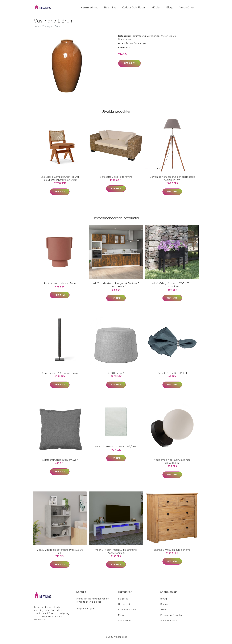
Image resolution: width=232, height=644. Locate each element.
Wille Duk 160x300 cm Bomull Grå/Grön (116, 449)
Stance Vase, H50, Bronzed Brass (60, 375)
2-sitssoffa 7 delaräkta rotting (116, 179)
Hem (36, 28)
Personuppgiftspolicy (171, 617)
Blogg (170, 9)
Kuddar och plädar (134, 9)
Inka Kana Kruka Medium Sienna (60, 285)
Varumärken (187, 9)
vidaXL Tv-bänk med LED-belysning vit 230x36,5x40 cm (116, 553)
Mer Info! (129, 65)
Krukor (164, 38)
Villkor (164, 612)
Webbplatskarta (169, 623)
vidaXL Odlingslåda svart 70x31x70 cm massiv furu (172, 287)
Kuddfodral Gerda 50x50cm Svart (60, 462)
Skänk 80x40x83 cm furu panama (172, 552)
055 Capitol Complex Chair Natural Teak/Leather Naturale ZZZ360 (60, 180)
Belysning (110, 9)
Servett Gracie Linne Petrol (172, 375)
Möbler (156, 9)
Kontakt (164, 606)
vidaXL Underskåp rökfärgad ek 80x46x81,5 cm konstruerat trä (116, 287)
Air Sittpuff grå (116, 375)
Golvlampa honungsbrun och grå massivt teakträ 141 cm (172, 180)
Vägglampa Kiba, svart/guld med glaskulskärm (172, 463)
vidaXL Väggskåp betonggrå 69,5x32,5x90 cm (60, 553)
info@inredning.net (86, 610)
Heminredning (90, 9)
